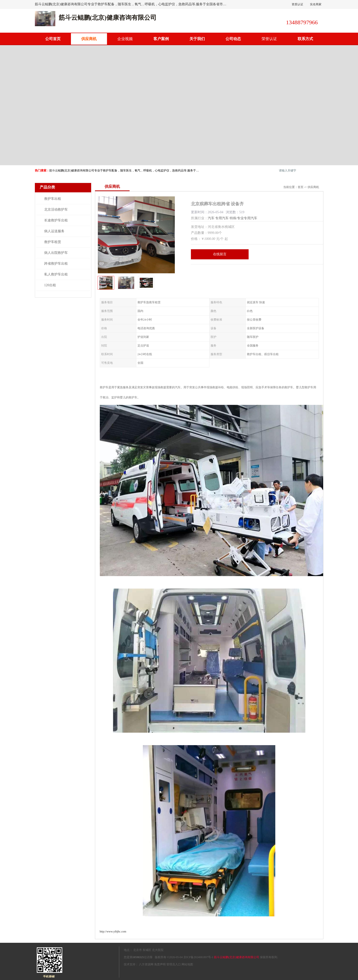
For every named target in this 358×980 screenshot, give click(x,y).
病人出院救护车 (56, 253)
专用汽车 (222, 218)
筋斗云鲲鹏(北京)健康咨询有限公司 (237, 957)
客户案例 (161, 39)
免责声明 (160, 964)
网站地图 (187, 964)
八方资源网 (146, 964)
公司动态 (233, 39)
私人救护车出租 (56, 274)
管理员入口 (174, 964)
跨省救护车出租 (56, 264)
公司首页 (53, 39)
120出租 (50, 285)
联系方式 (305, 39)
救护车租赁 (53, 242)
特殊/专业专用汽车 (244, 218)
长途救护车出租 (56, 220)
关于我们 (197, 39)
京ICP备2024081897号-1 (198, 957)
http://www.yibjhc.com (113, 931)
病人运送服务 (54, 231)
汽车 (211, 218)
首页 (301, 187)
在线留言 (220, 254)
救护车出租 (53, 199)
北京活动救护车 (56, 210)
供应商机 (89, 39)
